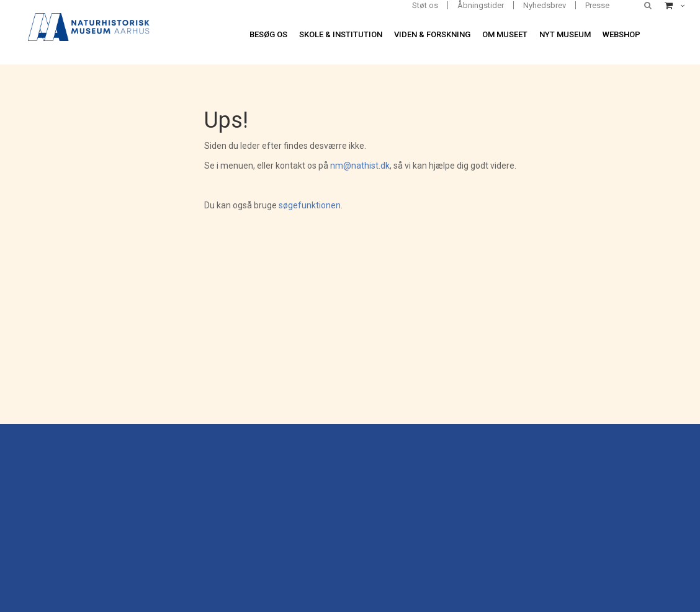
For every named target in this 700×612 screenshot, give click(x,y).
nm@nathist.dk (360, 166)
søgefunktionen (310, 205)
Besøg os (268, 34)
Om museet (505, 34)
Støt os (425, 5)
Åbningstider (481, 5)
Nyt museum (565, 34)
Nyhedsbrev (545, 5)
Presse (597, 5)
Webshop (621, 34)
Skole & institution (341, 34)
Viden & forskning (432, 34)
